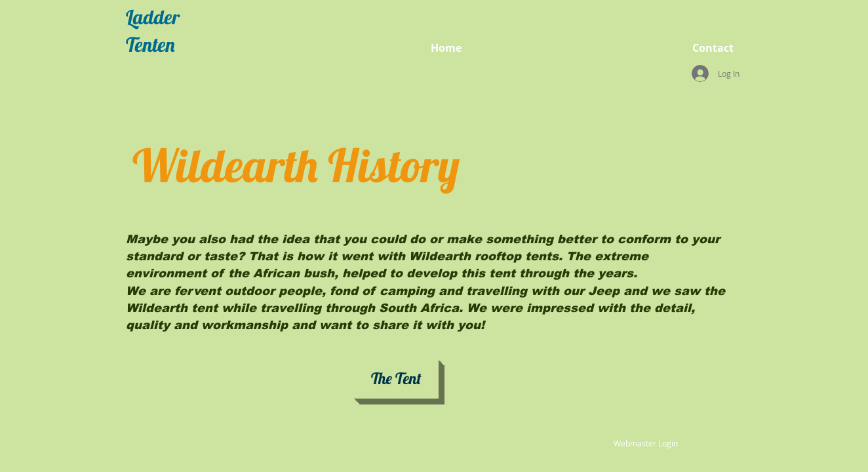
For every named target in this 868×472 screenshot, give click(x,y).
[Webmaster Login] (645, 443)
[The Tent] (396, 379)
